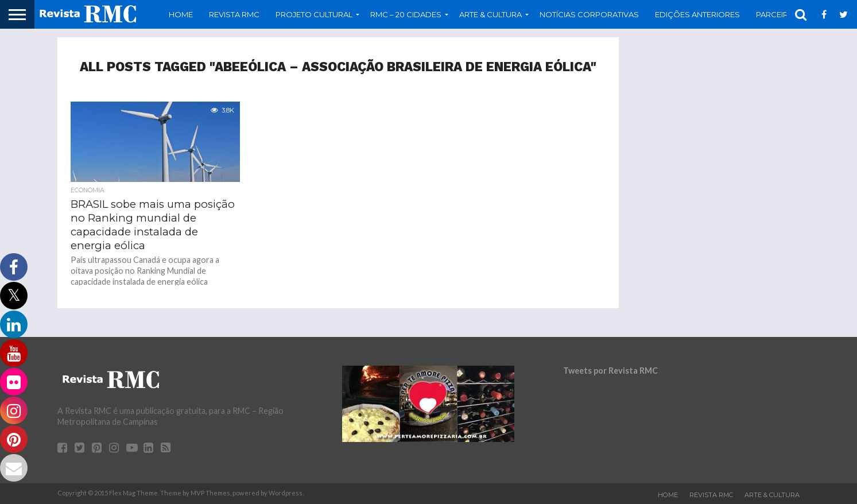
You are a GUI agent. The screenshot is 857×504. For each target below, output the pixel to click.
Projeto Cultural (314, 14)
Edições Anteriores (697, 14)
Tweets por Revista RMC (610, 371)
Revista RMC (234, 14)
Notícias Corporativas (589, 14)
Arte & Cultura (490, 14)
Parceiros (778, 14)
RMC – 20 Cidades (406, 14)
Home (181, 14)
